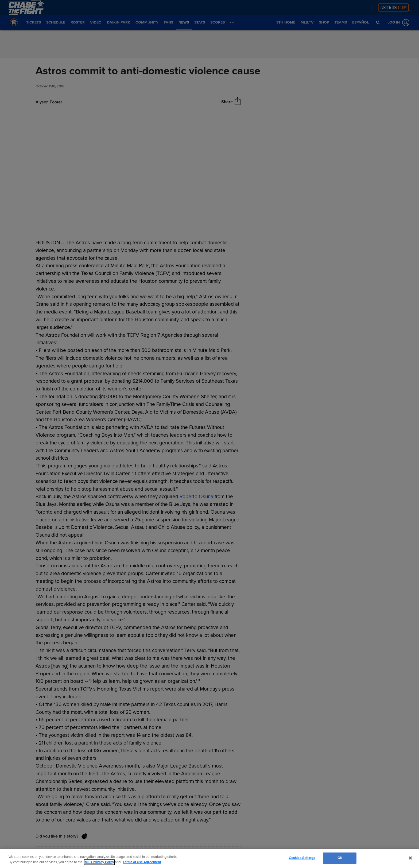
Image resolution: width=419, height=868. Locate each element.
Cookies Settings (302, 858)
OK (340, 858)
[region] (210, 859)
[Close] (410, 858)
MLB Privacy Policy (99, 862)
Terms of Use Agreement (142, 862)
